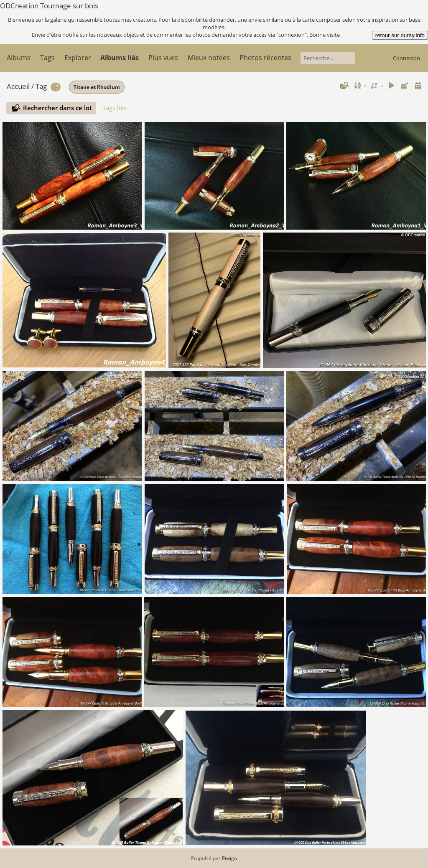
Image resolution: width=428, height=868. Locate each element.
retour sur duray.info (400, 35)
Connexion (406, 58)
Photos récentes (265, 58)
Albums (19, 58)
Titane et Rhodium (97, 87)
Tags (47, 58)
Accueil (18, 86)
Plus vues (163, 58)
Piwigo (229, 858)
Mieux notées (209, 58)
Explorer (78, 58)
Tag (41, 86)
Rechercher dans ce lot (57, 108)
